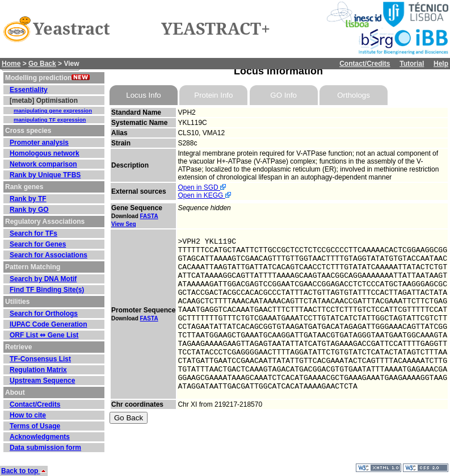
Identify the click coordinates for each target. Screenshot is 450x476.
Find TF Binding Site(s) (47, 290)
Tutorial (412, 64)
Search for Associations (49, 255)
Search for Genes (38, 244)
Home (11, 64)
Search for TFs (33, 233)
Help (441, 64)
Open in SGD (202, 187)
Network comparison (43, 164)
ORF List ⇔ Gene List (44, 335)
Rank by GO (29, 210)
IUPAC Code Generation (48, 324)
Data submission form (45, 448)
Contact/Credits (365, 64)
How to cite (28, 415)
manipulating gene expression (53, 110)
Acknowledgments (40, 437)
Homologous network (45, 153)
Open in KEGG (204, 195)
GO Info (283, 95)
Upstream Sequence (42, 381)
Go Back (42, 64)
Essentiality (29, 90)
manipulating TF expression (50, 120)
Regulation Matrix (38, 370)
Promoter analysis (39, 143)
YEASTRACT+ (216, 29)
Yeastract (72, 29)
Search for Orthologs (44, 314)
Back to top (24, 471)
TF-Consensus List (40, 359)
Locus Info (144, 95)
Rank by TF (28, 199)
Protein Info (213, 95)
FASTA (149, 216)
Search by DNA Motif (43, 279)
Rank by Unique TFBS (45, 175)
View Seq (124, 224)
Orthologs (354, 95)
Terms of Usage (35, 426)
